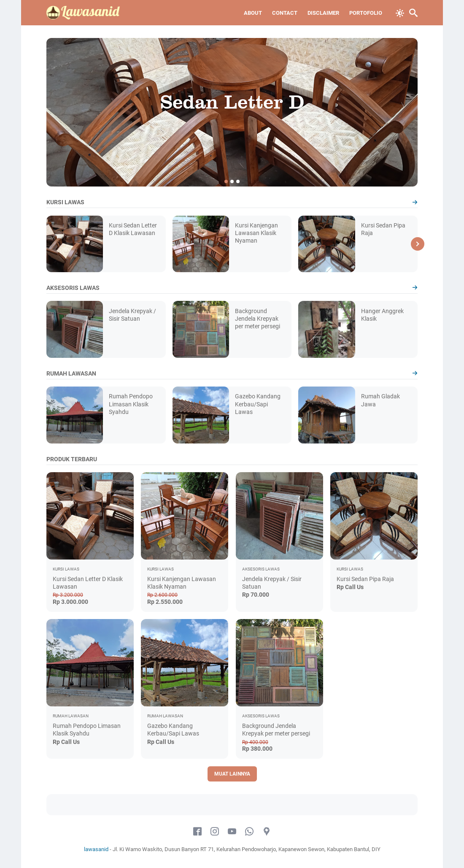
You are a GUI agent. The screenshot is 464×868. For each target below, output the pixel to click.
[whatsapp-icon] (249, 832)
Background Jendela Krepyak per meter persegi (258, 319)
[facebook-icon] (197, 832)
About (253, 13)
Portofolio (366, 13)
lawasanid (96, 849)
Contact (285, 13)
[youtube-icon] (232, 832)
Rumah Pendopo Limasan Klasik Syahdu (131, 404)
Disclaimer (323, 13)
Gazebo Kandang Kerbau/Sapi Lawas (258, 404)
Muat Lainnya (232, 774)
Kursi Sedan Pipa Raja (365, 579)
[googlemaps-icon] (267, 832)
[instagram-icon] (215, 832)
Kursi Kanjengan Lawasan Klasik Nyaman (256, 233)
